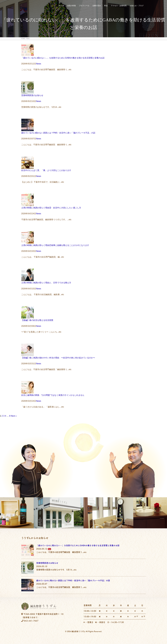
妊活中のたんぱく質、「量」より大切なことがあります (46, 170)
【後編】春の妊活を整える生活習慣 (37, 320)
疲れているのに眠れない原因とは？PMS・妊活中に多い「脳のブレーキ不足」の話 (58, 133)
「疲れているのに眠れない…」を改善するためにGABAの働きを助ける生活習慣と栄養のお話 (63, 58)
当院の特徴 (71, 6)
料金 (106, 6)
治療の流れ (97, 6)
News (39, 64)
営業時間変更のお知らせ (32, 95)
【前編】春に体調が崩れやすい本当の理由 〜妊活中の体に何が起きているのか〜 (58, 358)
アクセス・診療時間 (119, 6)
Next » (14, 416)
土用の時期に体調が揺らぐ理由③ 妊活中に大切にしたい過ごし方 (51, 208)
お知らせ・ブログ (137, 6)
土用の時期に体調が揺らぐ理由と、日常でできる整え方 (46, 283)
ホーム (61, 6)
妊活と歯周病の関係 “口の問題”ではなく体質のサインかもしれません (53, 395)
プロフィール (84, 6)
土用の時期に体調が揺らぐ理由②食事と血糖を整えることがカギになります (55, 245)
